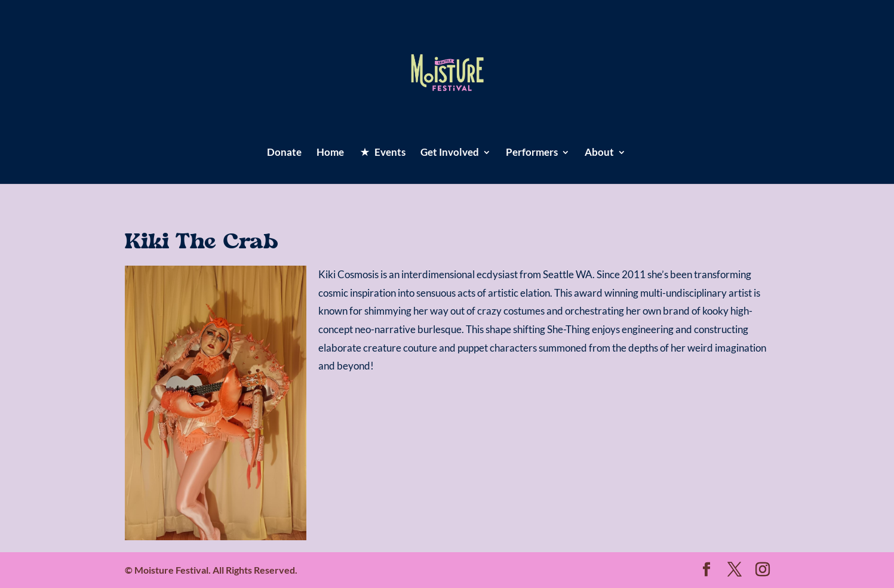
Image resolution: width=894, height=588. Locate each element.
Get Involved (450, 153)
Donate (284, 153)
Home (330, 153)
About (599, 153)
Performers (532, 153)
